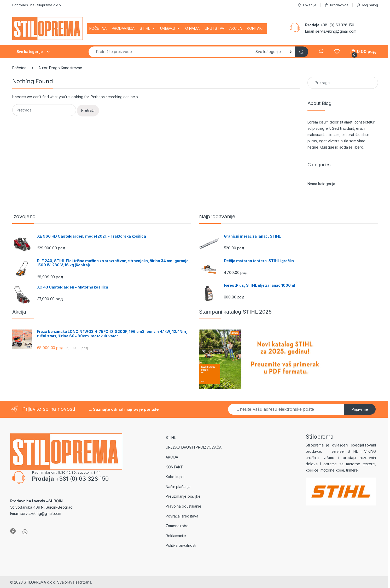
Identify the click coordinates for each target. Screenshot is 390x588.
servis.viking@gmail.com (336, 31)
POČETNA (98, 28)
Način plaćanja (178, 487)
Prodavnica (336, 5)
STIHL (147, 28)
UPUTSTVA (214, 28)
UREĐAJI (170, 28)
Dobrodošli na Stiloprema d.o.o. (37, 5)
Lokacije (307, 5)
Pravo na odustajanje (183, 506)
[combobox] (171, 52)
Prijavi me (360, 409)
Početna (19, 68)
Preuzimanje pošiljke (183, 496)
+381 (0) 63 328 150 (337, 25)
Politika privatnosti (181, 545)
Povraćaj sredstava (182, 516)
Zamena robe (177, 526)
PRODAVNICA (123, 28)
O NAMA (192, 28)
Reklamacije (176, 536)
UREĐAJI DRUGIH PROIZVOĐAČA (193, 447)
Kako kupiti (175, 477)
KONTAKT (255, 28)
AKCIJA (235, 28)
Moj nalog (367, 5)
